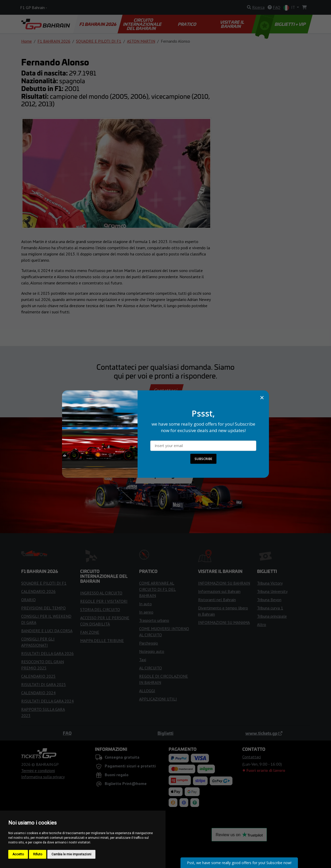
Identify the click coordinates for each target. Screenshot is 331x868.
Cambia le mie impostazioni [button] (71, 854)
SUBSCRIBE (203, 459)
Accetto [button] (18, 854)
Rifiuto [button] (38, 854)
